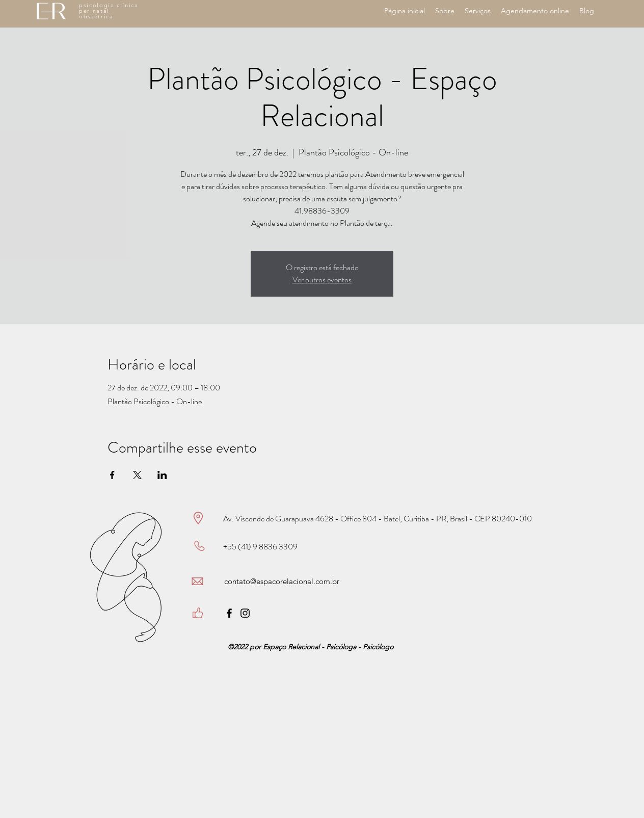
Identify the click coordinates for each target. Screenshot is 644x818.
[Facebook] (229, 613)
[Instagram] (245, 613)
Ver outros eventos (322, 280)
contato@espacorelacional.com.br (282, 581)
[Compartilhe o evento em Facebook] (112, 475)
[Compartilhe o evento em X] (137, 475)
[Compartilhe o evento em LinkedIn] (162, 475)
